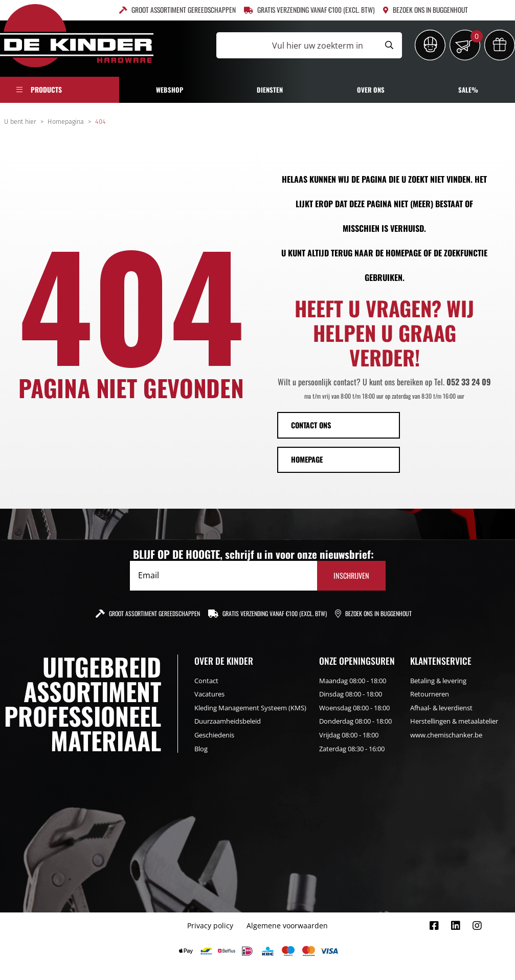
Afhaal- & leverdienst (441, 708)
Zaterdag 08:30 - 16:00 (352, 749)
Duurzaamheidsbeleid (228, 721)
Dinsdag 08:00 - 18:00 (351, 694)
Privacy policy (210, 925)
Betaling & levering (438, 681)
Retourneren (430, 694)
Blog (201, 749)
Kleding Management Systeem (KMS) (250, 708)
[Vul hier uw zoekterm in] (296, 45)
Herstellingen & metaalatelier (454, 721)
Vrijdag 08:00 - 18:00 (349, 735)
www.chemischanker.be (446, 735)
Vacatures (209, 694)
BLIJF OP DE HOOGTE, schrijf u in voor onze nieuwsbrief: (253, 554)
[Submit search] (389, 45)
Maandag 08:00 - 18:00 (353, 681)
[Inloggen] (430, 45)
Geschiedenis (214, 735)
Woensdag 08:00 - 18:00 (354, 708)
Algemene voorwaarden (287, 925)
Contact (206, 681)
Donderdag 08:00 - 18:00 (355, 721)
